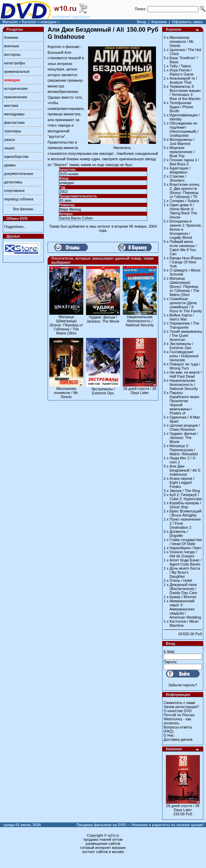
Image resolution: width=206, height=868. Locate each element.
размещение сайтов (103, 844)
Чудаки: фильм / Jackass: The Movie (103, 319)
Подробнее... (15, 227)
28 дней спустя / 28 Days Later (140, 391)
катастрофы (15, 63)
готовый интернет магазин (103, 848)
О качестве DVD (178, 711)
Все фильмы (23, 209)
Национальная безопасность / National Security (140, 321)
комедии (48, 22)
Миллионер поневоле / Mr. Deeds (66, 393)
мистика (11, 105)
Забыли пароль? (183, 685)
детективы (13, 182)
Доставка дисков (178, 739)
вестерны (12, 54)
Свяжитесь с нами (179, 703)
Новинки (174, 749)
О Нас (169, 735)
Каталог (29, 22)
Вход (142, 22)
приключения (16, 97)
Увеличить (122, 146)
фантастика (14, 122)
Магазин (10, 22)
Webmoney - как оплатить (177, 721)
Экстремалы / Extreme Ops (103, 391)
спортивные (14, 191)
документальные (19, 174)
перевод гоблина (19, 199)
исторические (16, 88)
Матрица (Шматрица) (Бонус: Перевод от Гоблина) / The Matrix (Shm (66, 325)
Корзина (159, 22)
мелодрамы (14, 114)
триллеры (13, 131)
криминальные (17, 71)
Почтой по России (179, 715)
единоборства (16, 157)
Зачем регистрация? (181, 707)
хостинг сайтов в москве (103, 852)
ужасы (10, 140)
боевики (11, 37)
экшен (9, 148)
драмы (10, 165)
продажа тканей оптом (103, 839)
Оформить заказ (187, 22)
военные (12, 46)
